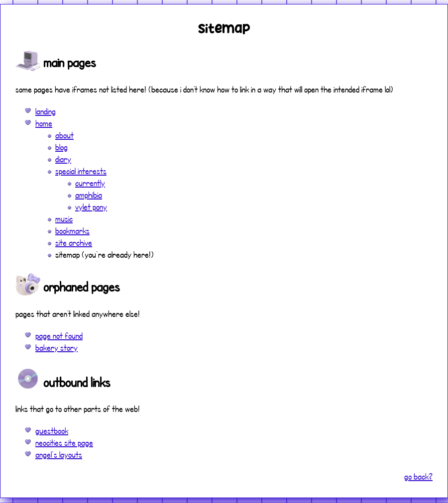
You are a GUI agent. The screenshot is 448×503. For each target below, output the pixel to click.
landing (46, 111)
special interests (81, 171)
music (64, 219)
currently (90, 183)
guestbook (52, 431)
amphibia (89, 195)
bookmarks (72, 231)
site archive (74, 243)
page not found (59, 336)
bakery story (56, 348)
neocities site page (64, 443)
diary (63, 159)
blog (61, 147)
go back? (418, 476)
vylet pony (91, 207)
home (44, 123)
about (64, 135)
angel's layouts (59, 454)
